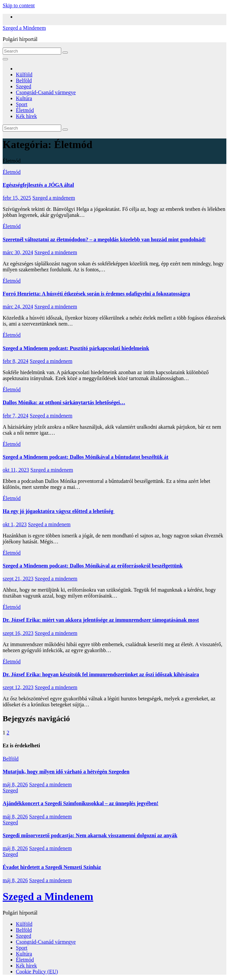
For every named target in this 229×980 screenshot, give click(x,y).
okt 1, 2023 (15, 524)
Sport (22, 104)
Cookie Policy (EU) (37, 972)
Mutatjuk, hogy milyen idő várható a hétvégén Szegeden (66, 772)
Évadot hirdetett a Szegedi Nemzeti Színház (52, 867)
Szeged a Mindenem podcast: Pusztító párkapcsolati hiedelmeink (76, 348)
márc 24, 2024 (18, 307)
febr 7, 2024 (16, 416)
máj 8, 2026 (15, 784)
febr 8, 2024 (16, 361)
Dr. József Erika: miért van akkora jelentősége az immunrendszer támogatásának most (101, 620)
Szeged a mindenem (54, 198)
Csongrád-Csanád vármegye (46, 92)
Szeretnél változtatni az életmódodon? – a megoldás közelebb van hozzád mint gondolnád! (104, 239)
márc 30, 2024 (18, 252)
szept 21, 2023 (18, 579)
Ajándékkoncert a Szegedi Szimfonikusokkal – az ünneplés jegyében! (81, 803)
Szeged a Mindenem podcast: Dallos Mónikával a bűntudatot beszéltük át (86, 457)
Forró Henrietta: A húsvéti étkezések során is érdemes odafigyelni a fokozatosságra (96, 294)
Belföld (24, 80)
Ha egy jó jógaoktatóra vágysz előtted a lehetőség (59, 511)
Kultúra (24, 98)
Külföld (24, 75)
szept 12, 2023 (18, 687)
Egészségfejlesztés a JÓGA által (38, 185)
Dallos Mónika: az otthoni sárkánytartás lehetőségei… (64, 402)
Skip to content (19, 5)
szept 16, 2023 (18, 633)
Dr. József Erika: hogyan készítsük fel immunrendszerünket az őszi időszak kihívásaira (101, 674)
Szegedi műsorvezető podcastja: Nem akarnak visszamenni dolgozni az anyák (90, 835)
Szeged (23, 86)
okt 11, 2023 (16, 470)
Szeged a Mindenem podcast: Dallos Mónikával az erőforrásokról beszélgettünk (93, 566)
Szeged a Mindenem (24, 28)
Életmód (25, 110)
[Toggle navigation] (5, 59)
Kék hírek (26, 116)
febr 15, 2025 (17, 198)
